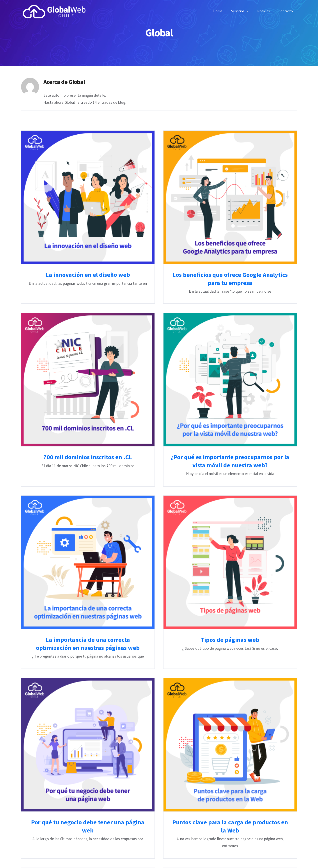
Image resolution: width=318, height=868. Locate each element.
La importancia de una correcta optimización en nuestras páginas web (122, 567)
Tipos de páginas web (247, 564)
